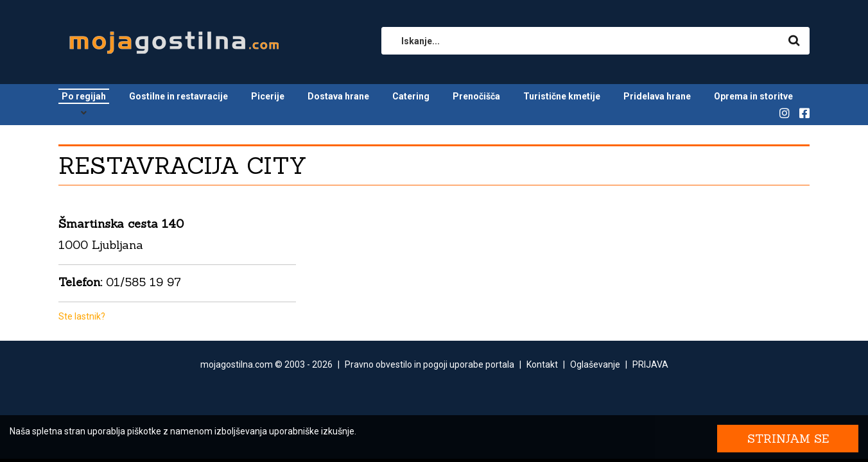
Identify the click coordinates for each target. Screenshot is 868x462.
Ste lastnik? (82, 316)
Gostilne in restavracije (178, 96)
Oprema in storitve (753, 96)
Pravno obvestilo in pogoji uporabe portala (430, 364)
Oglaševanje (595, 364)
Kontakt (542, 364)
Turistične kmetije (562, 96)
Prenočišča (476, 96)
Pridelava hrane (657, 96)
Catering (411, 96)
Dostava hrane (338, 96)
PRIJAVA (650, 364)
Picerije (268, 96)
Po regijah (84, 96)
